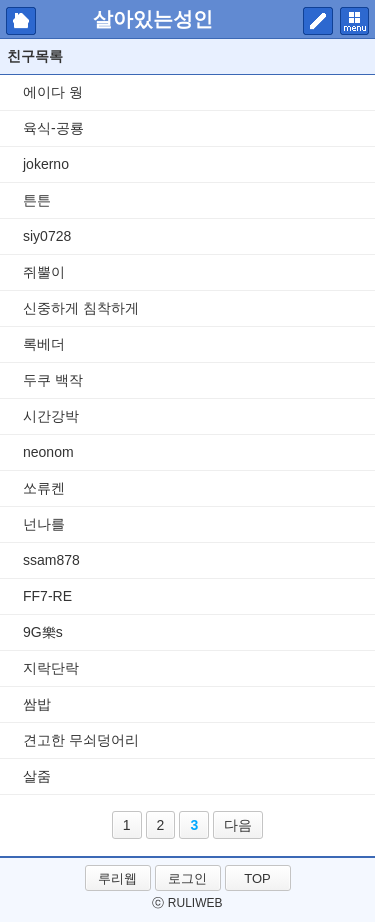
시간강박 (51, 416)
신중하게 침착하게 (81, 308)
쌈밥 (37, 704)
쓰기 (318, 21)
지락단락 (51, 668)
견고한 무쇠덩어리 (81, 740)
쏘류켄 (44, 488)
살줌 (37, 776)
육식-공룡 (53, 128)
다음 (238, 825)
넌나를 (44, 524)
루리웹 (117, 878)
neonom (48, 452)
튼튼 (37, 200)
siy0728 (47, 236)
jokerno (46, 164)
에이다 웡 (53, 92)
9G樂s (43, 632)
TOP (257, 878)
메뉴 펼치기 (354, 21)
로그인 (187, 878)
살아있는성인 (153, 19)
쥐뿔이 (44, 272)
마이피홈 (21, 21)
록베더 (44, 344)
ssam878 (51, 560)
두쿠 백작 (53, 380)
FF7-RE (47, 596)
